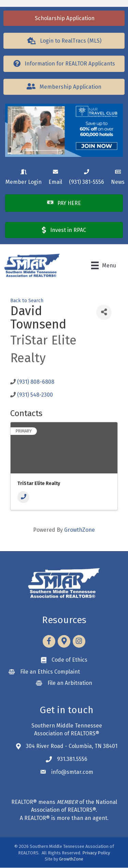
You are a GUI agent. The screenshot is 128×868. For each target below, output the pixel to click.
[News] (118, 176)
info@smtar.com (72, 772)
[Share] (104, 312)
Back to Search (27, 301)
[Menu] (104, 265)
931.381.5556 (72, 759)
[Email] (55, 176)
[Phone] (23, 497)
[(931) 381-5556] (87, 176)
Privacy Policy (96, 853)
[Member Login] (24, 176)
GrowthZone (80, 530)
